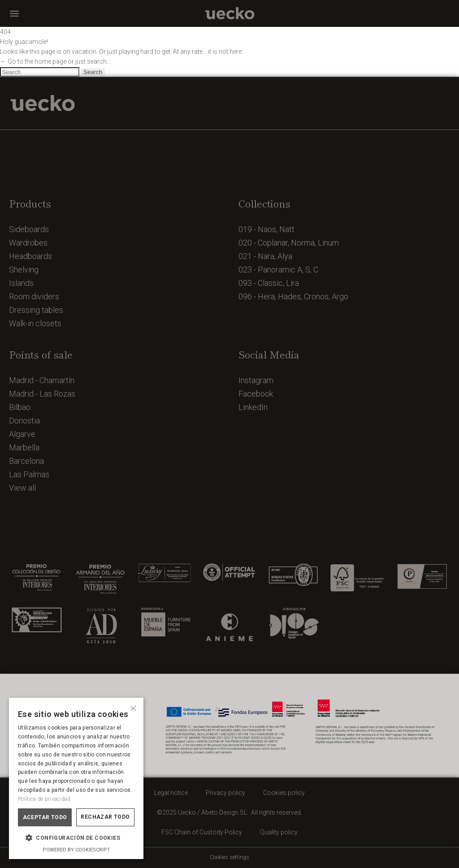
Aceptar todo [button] (45, 817)
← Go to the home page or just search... (55, 61)
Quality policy (279, 832)
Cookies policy (284, 793)
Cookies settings (229, 857)
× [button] (133, 707)
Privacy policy (225, 793)
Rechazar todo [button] (105, 817)
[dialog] (76, 778)
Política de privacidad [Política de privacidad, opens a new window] (44, 799)
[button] (14, 14)
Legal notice (171, 793)
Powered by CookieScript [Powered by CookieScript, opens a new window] (76, 850)
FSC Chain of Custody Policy (202, 832)
